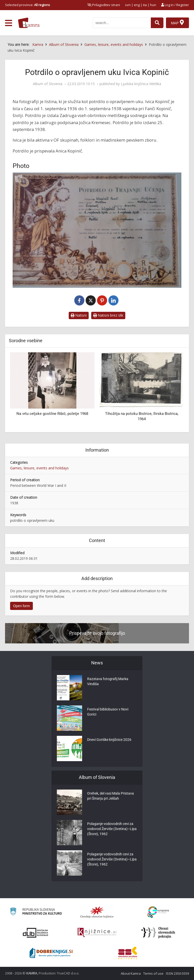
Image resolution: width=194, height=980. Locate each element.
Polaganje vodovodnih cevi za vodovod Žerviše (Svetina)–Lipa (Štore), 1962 (112, 829)
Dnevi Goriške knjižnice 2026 (109, 740)
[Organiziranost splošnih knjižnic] (97, 912)
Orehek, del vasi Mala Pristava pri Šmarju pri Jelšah (111, 796)
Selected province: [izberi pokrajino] (28, 5)
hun (153, 5)
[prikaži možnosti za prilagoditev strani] (104, 5)
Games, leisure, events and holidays (39, 468)
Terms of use (153, 973)
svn (128, 5)
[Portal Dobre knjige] (51, 953)
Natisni (79, 315)
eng (137, 5)
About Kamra (131, 973)
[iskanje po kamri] (122, 23)
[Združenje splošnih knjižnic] (128, 953)
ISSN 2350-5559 (177, 973)
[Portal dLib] (36, 933)
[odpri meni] (9, 23)
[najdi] (157, 23)
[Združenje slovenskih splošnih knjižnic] (97, 933)
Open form (21, 606)
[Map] (177, 23)
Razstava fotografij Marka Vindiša (108, 681)
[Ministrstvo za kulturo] (36, 912)
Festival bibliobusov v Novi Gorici (108, 712)
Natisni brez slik (108, 315)
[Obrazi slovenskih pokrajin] (158, 933)
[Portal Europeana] (158, 912)
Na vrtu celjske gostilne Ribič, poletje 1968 (52, 414)
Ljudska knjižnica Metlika (141, 84)
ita (145, 5)
